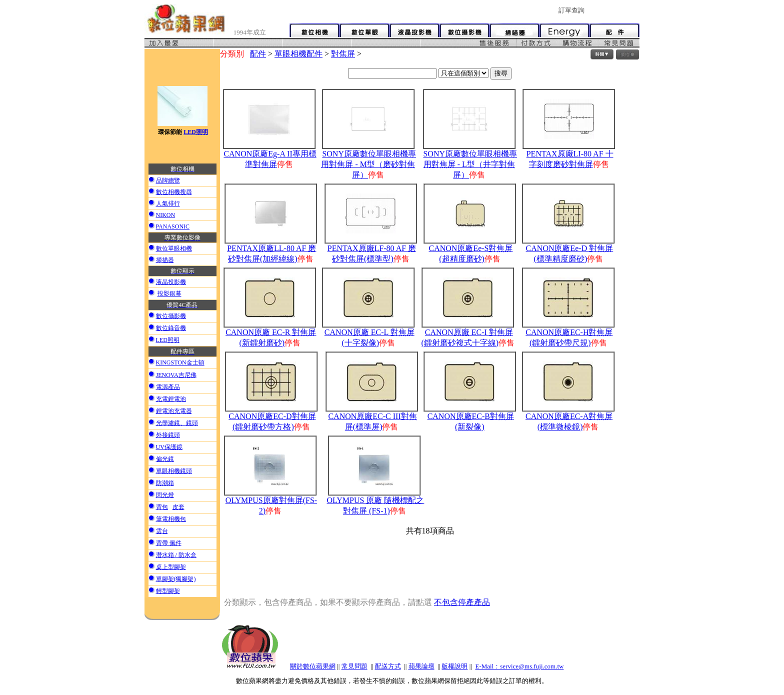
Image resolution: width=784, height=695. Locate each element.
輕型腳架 (168, 591)
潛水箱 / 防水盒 (176, 555)
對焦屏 (343, 54)
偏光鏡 (165, 459)
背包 (162, 507)
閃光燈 (165, 495)
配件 (258, 54)
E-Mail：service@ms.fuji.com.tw (519, 666)
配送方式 (388, 666)
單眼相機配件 (298, 54)
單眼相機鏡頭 (174, 471)
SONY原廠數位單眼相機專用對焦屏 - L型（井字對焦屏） (470, 164)
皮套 (178, 507)
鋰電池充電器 (174, 411)
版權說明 (454, 666)
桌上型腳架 (171, 567)
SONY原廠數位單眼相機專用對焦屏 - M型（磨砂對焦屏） (368, 164)
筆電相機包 (171, 519)
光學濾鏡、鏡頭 (177, 423)
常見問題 (354, 666)
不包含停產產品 (462, 602)
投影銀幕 (169, 293)
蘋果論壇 (421, 666)
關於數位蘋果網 (313, 666)
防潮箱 (165, 483)
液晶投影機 (171, 282)
